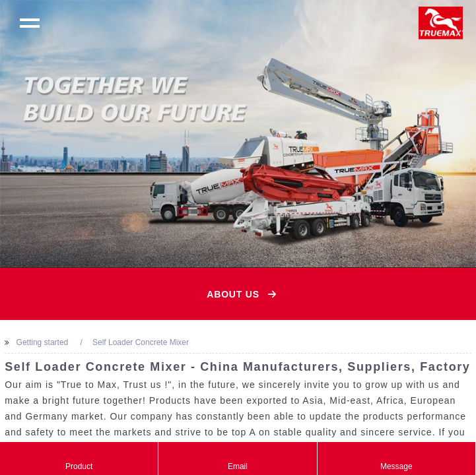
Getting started (43, 342)
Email (237, 459)
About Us (233, 294)
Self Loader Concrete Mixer (141, 342)
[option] (238, 134)
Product (79, 459)
